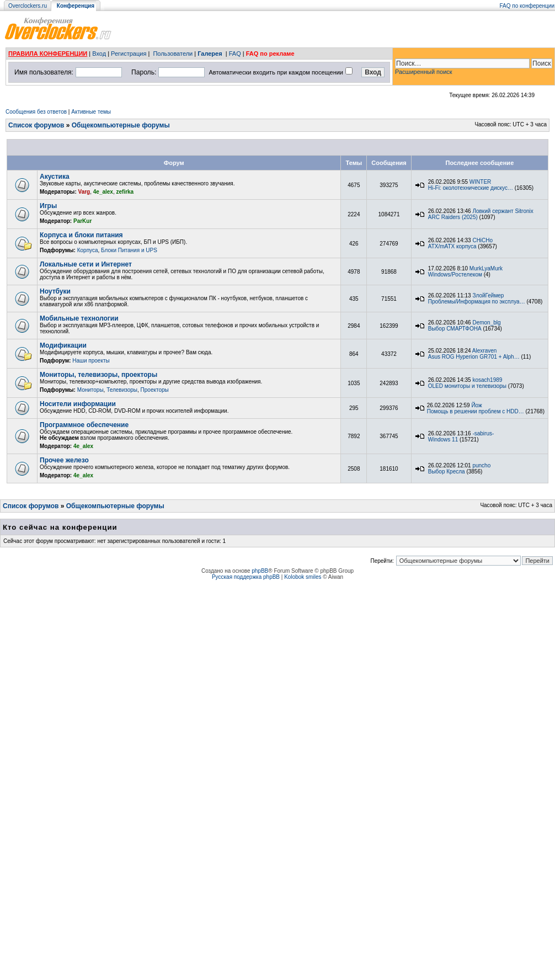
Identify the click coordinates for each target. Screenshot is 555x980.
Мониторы (90, 390)
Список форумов (36, 125)
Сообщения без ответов (36, 112)
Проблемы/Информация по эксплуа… (477, 302)
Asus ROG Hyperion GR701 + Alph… (474, 357)
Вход (99, 54)
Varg (84, 192)
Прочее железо (64, 460)
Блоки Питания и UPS (129, 250)
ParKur (82, 221)
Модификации (63, 345)
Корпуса (88, 250)
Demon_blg (486, 323)
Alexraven (484, 351)
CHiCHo (482, 240)
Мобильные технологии (79, 318)
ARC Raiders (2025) (453, 217)
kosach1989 (487, 380)
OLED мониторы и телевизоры (467, 386)
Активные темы (91, 112)
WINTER (480, 182)
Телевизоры (122, 390)
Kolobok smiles (303, 577)
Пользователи (173, 54)
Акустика (55, 177)
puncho (481, 465)
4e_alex (103, 192)
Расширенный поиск (424, 72)
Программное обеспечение (84, 425)
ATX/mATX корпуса (452, 246)
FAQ (235, 54)
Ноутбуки (55, 291)
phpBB (260, 571)
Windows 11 (443, 440)
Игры (48, 206)
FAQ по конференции (527, 6)
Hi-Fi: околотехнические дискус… (471, 188)
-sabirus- (483, 433)
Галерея (210, 54)
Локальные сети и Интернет (86, 264)
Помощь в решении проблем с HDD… (476, 411)
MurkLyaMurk (486, 268)
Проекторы (155, 390)
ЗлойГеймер (488, 295)
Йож (476, 405)
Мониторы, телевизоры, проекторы (98, 375)
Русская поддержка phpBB (246, 577)
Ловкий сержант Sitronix (503, 211)
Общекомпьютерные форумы (121, 125)
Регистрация (129, 54)
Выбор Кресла (447, 472)
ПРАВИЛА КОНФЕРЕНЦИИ (48, 54)
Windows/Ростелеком (455, 275)
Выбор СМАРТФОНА (455, 329)
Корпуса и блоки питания (81, 235)
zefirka (125, 192)
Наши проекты (91, 361)
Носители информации (78, 404)
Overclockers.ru (28, 6)
